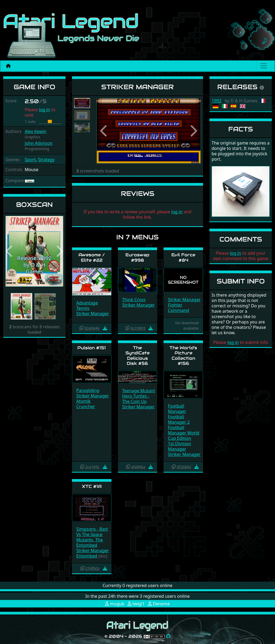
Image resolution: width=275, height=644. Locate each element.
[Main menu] (264, 66)
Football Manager (177, 409)
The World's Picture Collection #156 (183, 356)
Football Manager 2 (179, 419)
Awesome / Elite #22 (92, 257)
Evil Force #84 (183, 257)
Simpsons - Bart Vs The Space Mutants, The (92, 534)
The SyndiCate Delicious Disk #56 (137, 356)
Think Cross (134, 300)
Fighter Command (178, 308)
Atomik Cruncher (86, 404)
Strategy (46, 160)
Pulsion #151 (92, 348)
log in (45, 110)
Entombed (87, 545)
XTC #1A (92, 486)
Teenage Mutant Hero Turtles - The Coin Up (139, 396)
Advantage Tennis (87, 305)
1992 (217, 101)
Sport (30, 160)
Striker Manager (93, 314)
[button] (10, 251)
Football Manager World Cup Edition (184, 433)
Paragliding (88, 390)
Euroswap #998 (137, 257)
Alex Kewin (36, 131)
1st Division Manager (179, 446)
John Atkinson (39, 143)
